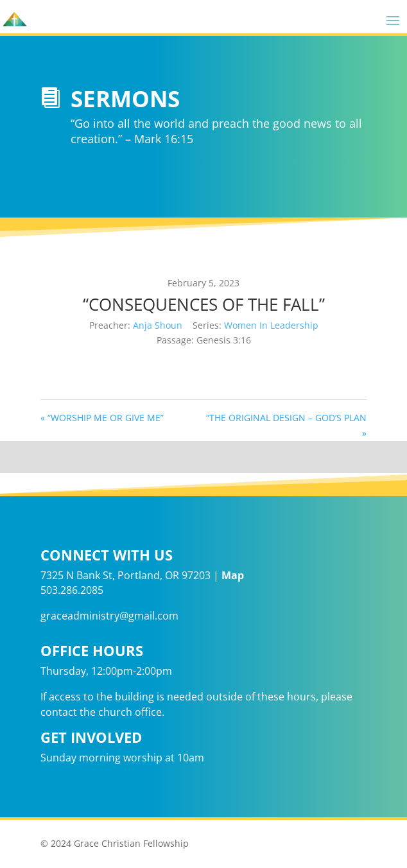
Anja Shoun (158, 325)
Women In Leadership (271, 325)
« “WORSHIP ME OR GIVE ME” (102, 418)
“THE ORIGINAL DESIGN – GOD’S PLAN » (286, 425)
